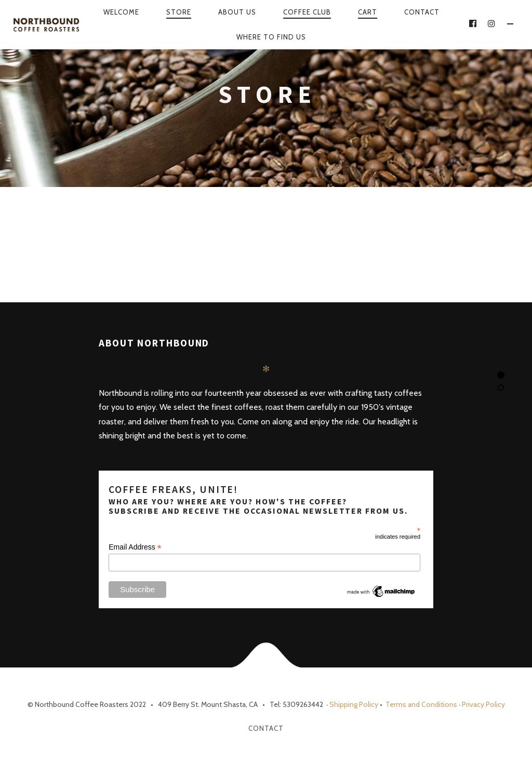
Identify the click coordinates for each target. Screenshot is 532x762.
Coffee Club (307, 12)
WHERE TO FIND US (271, 37)
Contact (422, 12)
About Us (237, 12)
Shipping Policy (354, 704)
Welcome (121, 12)
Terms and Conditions (421, 704)
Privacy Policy (483, 704)
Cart (368, 12)
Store (179, 12)
